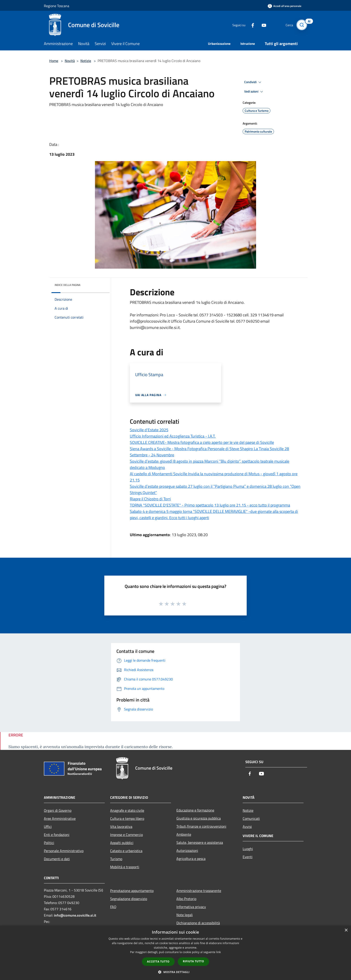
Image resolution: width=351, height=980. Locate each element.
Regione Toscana (57, 6)
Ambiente (184, 834)
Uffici (48, 827)
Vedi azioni (254, 92)
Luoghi (248, 849)
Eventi (248, 857)
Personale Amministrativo (64, 851)
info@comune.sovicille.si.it (75, 915)
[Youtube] (262, 25)
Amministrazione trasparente (199, 891)
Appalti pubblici (122, 843)
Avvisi (247, 827)
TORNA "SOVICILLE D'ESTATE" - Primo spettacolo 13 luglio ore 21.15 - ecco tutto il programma (210, 505)
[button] (175, 972)
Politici (49, 843)
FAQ (113, 907)
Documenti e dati (57, 859)
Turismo (116, 859)
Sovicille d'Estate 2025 (149, 430)
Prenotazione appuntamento (132, 891)
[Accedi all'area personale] (285, 6)
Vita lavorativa (121, 827)
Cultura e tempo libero (127, 818)
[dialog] (175, 953)
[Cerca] (302, 25)
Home (54, 61)
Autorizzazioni (187, 850)
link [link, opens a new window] (219, 952)
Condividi (253, 82)
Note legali (185, 915)
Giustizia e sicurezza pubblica (199, 818)
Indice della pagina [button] (67, 285)
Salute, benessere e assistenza (200, 842)
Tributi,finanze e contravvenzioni (201, 826)
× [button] (346, 930)
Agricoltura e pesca (191, 859)
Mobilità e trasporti (125, 867)
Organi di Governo (58, 810)
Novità (70, 61)
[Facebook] (251, 25)
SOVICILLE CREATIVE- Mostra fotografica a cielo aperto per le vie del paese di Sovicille (202, 442)
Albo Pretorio (186, 899)
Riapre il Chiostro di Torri (150, 499)
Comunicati (251, 818)
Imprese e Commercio (126, 835)
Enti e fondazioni (57, 835)
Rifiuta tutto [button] (194, 961)
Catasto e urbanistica (126, 851)
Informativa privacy (191, 907)
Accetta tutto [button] (158, 962)
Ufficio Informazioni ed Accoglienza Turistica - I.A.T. (173, 436)
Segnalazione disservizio (129, 899)
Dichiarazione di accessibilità (198, 923)
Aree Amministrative (60, 818)
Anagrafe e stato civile (127, 810)
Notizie (86, 61)
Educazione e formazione (195, 810)
